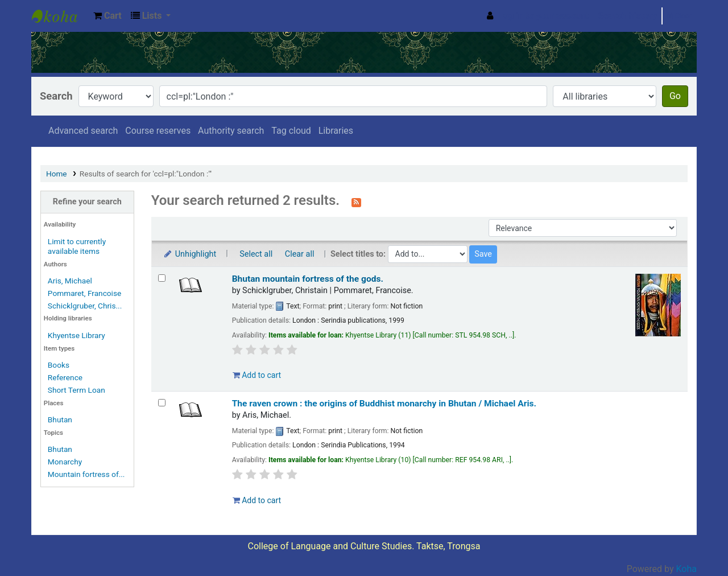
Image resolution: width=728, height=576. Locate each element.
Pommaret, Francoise (84, 293)
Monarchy (65, 462)
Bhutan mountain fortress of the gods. (308, 279)
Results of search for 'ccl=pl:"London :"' (146, 174)
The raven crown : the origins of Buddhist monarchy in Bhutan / (384, 404)
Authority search (231, 131)
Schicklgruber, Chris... (85, 306)
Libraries (336, 131)
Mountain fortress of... (86, 474)
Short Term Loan (76, 390)
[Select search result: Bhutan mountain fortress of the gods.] (162, 278)
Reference (65, 377)
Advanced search (83, 131)
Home (57, 174)
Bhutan (60, 419)
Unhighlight (190, 254)
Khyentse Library (60, 16)
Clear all (300, 254)
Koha (686, 569)
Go (675, 96)
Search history (628, 16)
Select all (256, 254)
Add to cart (257, 375)
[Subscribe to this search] (356, 201)
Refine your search (87, 202)
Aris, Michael (70, 281)
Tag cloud (291, 131)
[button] (107, 16)
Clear (679, 16)
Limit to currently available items (77, 246)
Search (56, 96)
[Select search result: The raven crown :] (162, 403)
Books (59, 365)
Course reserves (158, 131)
